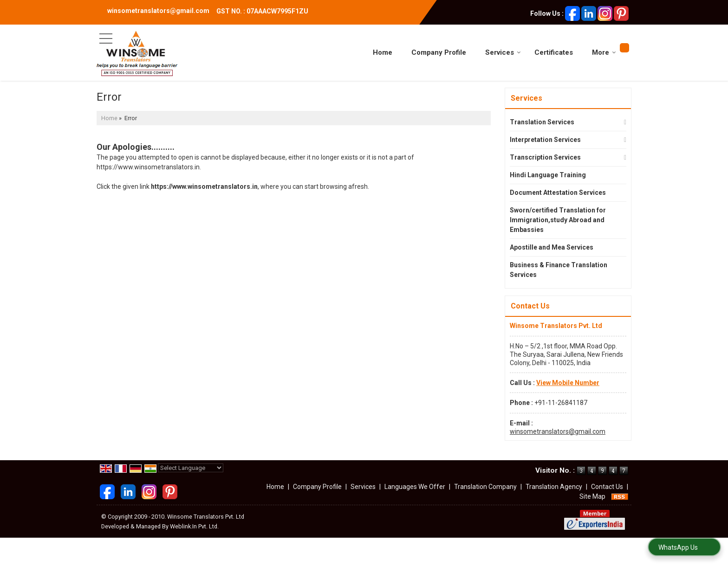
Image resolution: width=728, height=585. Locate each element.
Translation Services (542, 122)
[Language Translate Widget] (191, 468)
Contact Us (607, 487)
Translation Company (485, 487)
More (604, 52)
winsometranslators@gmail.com (158, 11)
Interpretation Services (545, 140)
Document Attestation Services (558, 193)
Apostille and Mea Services (552, 247)
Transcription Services (545, 157)
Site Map (592, 496)
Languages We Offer (415, 487)
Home (383, 52)
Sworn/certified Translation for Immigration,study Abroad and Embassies (558, 220)
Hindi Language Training (548, 175)
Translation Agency (554, 487)
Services (503, 52)
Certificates (554, 52)
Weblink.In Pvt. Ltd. (194, 526)
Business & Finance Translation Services (559, 270)
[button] (568, 383)
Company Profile (439, 52)
